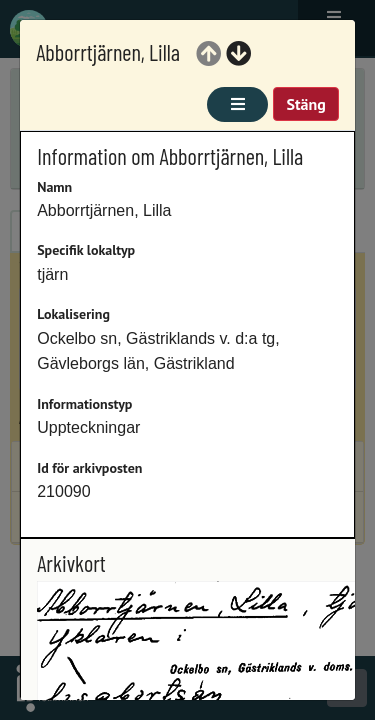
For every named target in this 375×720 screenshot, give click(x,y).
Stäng (305, 104)
